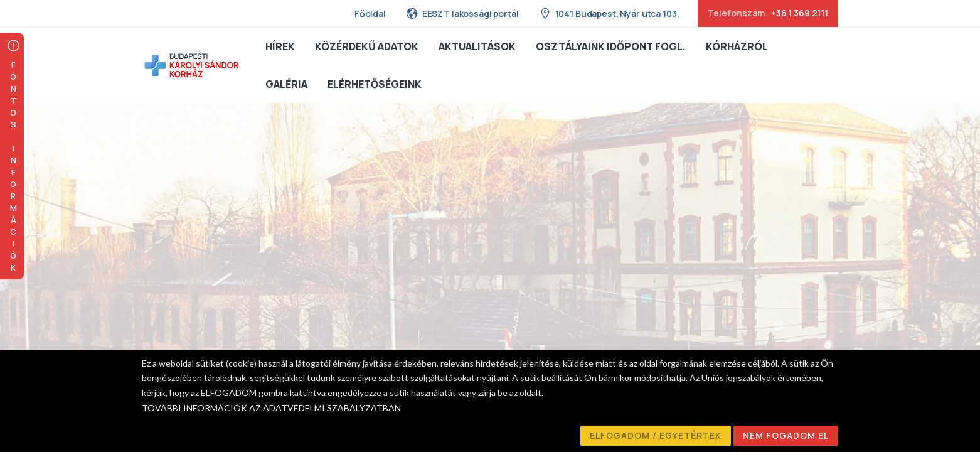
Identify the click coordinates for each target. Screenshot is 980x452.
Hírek (280, 46)
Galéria (286, 84)
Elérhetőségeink (375, 84)
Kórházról (737, 46)
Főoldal (370, 13)
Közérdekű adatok (367, 46)
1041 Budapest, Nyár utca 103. (609, 13)
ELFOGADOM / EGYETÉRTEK (656, 435)
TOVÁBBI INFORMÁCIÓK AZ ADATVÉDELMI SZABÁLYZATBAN (271, 408)
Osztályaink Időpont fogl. (611, 46)
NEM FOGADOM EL (786, 435)
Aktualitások (477, 46)
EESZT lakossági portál (462, 13)
